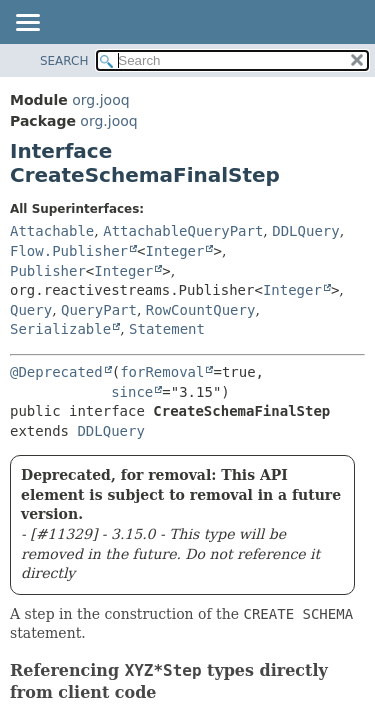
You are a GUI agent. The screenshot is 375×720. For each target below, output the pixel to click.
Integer (174, 251)
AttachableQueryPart (183, 231)
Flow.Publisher (69, 251)
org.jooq (100, 100)
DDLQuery (305, 231)
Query (31, 310)
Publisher (48, 271)
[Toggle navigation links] (27, 24)
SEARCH (64, 61)
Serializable (60, 329)
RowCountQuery (201, 310)
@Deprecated (56, 372)
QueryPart (99, 310)
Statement (167, 329)
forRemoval (162, 372)
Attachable (52, 231)
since (132, 392)
